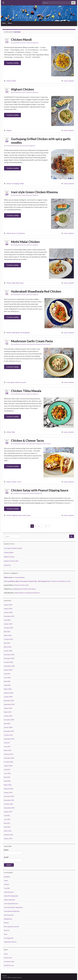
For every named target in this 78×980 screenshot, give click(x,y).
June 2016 (7, 773)
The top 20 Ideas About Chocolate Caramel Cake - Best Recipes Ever (27, 581)
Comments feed (9, 961)
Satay (25, 515)
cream (8, 382)
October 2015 (8, 804)
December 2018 (9, 720)
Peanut (20, 515)
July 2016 (7, 769)
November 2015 (9, 800)
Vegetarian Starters (10, 942)
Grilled (22, 184)
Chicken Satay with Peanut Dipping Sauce (40, 490)
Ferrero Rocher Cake (22, 585)
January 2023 (8, 624)
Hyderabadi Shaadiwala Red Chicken (36, 291)
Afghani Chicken (22, 89)
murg (22, 283)
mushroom (19, 382)
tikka (13, 432)
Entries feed (8, 958)
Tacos (19, 482)
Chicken (24, 43)
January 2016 (8, 792)
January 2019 (8, 716)
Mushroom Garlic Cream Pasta (32, 341)
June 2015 (7, 819)
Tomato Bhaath (20, 577)
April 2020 (7, 685)
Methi (18, 283)
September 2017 (9, 739)
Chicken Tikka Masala (26, 391)
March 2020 (8, 689)
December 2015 (9, 796)
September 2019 (9, 704)
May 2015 (7, 823)
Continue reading (12, 63)
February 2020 (9, 693)
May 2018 (7, 724)
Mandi (14, 81)
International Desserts (11, 904)
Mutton (6, 923)
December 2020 (9, 655)
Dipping (14, 515)
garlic (13, 382)
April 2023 (7, 620)
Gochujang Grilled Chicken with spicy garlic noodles (41, 141)
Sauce (29, 515)
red (21, 333)
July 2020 (7, 674)
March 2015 (8, 831)
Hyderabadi (16, 333)
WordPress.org (9, 965)
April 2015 (7, 827)
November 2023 (9, 616)
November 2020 (9, 658)
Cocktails (7, 888)
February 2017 (9, 754)
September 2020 (9, 666)
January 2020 (8, 697)
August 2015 (8, 812)
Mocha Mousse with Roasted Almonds (28, 593)
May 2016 (7, 777)
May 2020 (7, 681)
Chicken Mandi (21, 40)
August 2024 (8, 609)
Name (13, 852)
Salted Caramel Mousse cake (61, 581)
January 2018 (8, 727)
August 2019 (8, 708)
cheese (9, 482)
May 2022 (7, 632)
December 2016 (9, 758)
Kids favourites (47, 344)
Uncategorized (9, 938)
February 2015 (9, 835)
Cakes (6, 881)
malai (13, 283)
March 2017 (8, 750)
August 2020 (8, 670)
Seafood (7, 930)
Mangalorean (8, 919)
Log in (6, 954)
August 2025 (8, 605)
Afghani (9, 130)
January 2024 (8, 612)
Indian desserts (9, 892)
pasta (24, 382)
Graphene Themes (17, 978)
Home (4, 23)
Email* (13, 859)
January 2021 (8, 651)
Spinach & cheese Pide (11, 561)
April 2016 (7, 781)
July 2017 (7, 743)
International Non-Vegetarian (27, 146)
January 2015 (8, 838)
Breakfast (7, 877)
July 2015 (7, 815)
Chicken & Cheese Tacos (27, 440)
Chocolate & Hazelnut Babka (13, 548)
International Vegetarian (12, 911)
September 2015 (9, 808)
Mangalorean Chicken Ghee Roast (25, 589)
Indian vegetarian (9, 900)
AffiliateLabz (8, 577)
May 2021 (7, 643)
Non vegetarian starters (12, 927)
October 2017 (8, 735)
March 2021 (8, 647)
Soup (6, 934)
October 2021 (8, 639)
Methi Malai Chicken (25, 242)
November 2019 (9, 701)
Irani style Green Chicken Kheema (34, 192)
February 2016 (9, 789)
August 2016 (8, 766)
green (14, 233)
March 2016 (8, 785)
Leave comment (69, 81)
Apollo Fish (7, 565)
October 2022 (8, 628)
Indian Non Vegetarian (32, 43)
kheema (22, 233)
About (10, 23)
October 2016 (8, 762)
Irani (18, 233)
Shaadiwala (26, 333)
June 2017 (7, 746)
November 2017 (9, 731)
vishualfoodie (16, 43)
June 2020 (7, 678)
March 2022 (8, 635)
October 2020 (8, 662)
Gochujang (15, 184)
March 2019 (8, 712)
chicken (9, 81)
